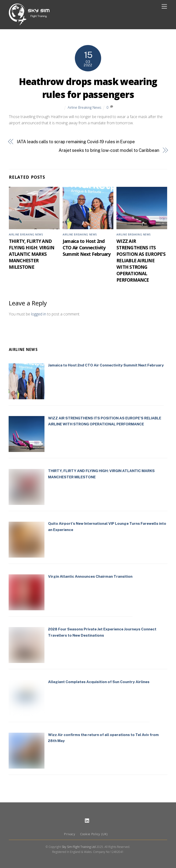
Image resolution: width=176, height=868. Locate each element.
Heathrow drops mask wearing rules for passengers (88, 88)
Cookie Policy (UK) (94, 834)
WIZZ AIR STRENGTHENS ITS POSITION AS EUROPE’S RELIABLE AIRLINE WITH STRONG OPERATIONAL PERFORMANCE (141, 260)
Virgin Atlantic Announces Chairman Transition (90, 576)
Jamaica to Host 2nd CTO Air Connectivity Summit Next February (87, 248)
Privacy (70, 834)
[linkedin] (87, 820)
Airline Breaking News (85, 107)
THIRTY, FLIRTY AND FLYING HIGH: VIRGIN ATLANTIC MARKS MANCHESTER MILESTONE (32, 254)
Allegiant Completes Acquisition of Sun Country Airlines (99, 682)
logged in (39, 314)
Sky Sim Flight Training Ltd (79, 847)
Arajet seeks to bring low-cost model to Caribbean (109, 150)
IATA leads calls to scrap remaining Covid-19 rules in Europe (76, 142)
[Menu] (164, 7)
